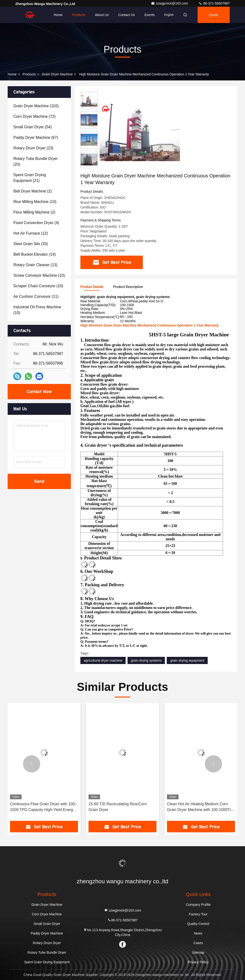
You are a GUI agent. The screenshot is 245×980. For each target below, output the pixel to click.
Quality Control (198, 924)
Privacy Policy (198, 962)
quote (214, 15)
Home (58, 15)
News (198, 933)
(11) (36, 296)
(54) (33, 127)
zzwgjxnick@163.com (170, 3)
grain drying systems (146, 660)
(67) (36, 138)
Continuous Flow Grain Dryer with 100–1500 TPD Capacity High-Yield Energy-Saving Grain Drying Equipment (43, 807)
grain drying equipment (187, 660)
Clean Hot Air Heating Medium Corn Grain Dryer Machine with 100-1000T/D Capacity (200, 807)
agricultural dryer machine (103, 660)
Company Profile (198, 905)
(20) (36, 161)
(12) (31, 233)
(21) (30, 178)
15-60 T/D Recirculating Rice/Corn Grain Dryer (118, 807)
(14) (35, 254)
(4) (36, 223)
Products (79, 15)
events (150, 15)
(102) (36, 106)
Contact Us (126, 15)
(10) (35, 202)
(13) (35, 265)
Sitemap (198, 952)
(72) (34, 116)
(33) (31, 244)
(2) (33, 191)
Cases (198, 943)
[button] (32, 764)
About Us (102, 15)
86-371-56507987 (214, 3)
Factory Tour (198, 914)
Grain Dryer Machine (57, 74)
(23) (33, 148)
